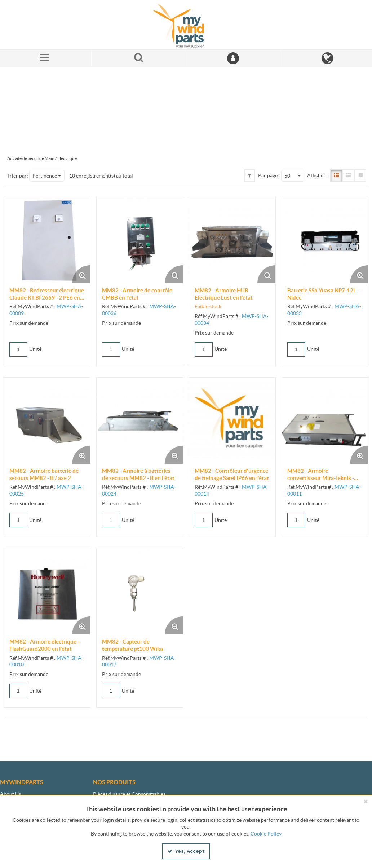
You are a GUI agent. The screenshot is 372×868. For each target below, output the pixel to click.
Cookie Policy (266, 834)
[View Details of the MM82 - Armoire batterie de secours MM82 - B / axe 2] (47, 421)
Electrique (67, 158)
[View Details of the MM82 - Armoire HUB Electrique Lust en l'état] (232, 240)
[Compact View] (360, 175)
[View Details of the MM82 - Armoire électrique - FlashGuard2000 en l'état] (47, 591)
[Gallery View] (336, 175)
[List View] (348, 175)
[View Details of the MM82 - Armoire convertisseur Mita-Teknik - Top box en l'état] (325, 421)
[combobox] (47, 176)
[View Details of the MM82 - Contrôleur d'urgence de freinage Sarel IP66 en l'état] (232, 421)
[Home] (186, 25)
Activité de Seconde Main (31, 158)
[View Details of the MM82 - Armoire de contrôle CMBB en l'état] (140, 240)
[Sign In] (233, 58)
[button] (250, 175)
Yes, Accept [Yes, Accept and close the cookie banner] (186, 851)
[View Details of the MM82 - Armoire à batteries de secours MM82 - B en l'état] (140, 421)
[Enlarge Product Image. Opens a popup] (81, 274)
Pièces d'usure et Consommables (129, 794)
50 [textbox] (287, 176)
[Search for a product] (139, 58)
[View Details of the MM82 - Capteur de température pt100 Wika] (140, 591)
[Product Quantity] (18, 349)
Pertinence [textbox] (45, 176)
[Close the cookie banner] (366, 801)
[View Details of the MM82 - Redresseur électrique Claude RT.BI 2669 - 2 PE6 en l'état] (47, 240)
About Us (10, 794)
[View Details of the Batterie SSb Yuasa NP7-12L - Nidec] (325, 240)
